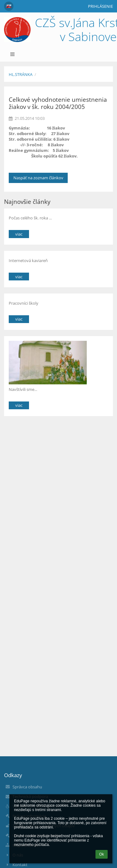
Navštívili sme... (23, 389)
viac (19, 234)
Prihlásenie (100, 6)
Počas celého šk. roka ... (30, 218)
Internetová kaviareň (28, 260)
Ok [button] (102, 854)
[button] (9, 6)
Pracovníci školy (24, 303)
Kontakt (20, 865)
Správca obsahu (27, 787)
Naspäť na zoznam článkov (38, 178)
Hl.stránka (21, 74)
